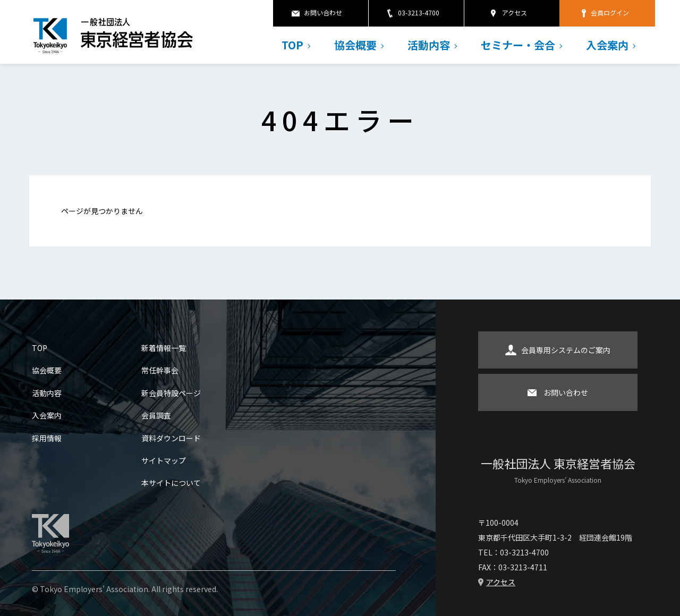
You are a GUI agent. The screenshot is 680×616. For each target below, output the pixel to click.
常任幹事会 (160, 370)
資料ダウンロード (171, 438)
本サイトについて (171, 483)
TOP (292, 45)
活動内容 (429, 45)
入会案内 (607, 45)
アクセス (515, 12)
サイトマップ (164, 460)
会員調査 (156, 415)
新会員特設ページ (171, 393)
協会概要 (355, 45)
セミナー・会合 (518, 45)
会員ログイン (610, 12)
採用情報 (47, 438)
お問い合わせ (323, 12)
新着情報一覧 (164, 348)
